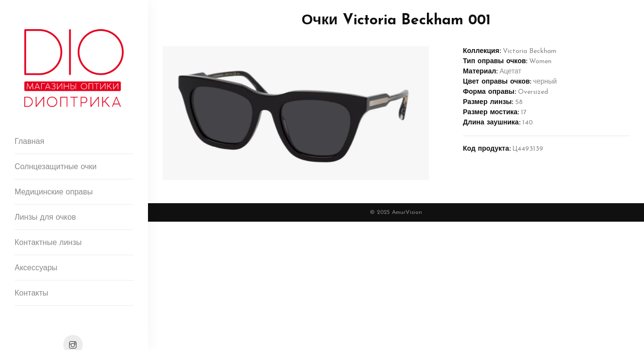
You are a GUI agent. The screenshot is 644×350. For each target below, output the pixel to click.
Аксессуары (36, 268)
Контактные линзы (48, 243)
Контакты (31, 294)
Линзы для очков (45, 218)
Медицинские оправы (54, 192)
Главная (29, 142)
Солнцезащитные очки (56, 167)
